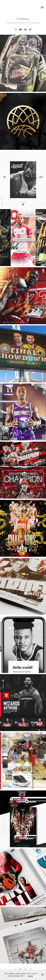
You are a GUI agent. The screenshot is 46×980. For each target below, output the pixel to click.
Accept (30, 976)
